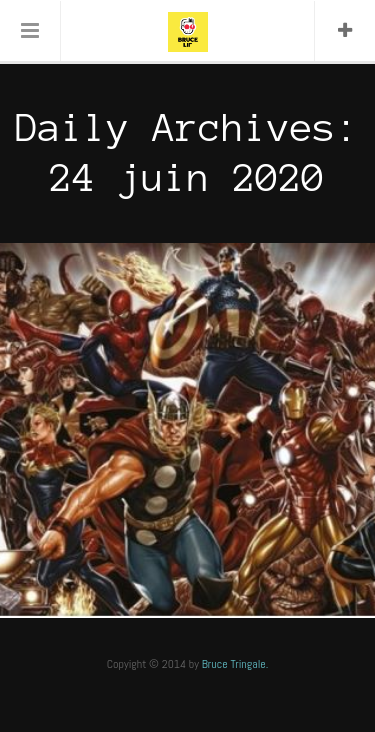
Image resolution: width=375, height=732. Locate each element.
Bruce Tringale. (235, 664)
